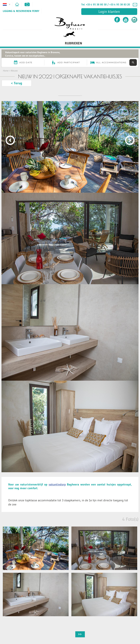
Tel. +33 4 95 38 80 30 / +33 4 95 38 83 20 (106, 4)
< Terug (17, 83)
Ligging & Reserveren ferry (21, 11)
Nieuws (14, 71)
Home (6, 71)
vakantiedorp (57, 484)
